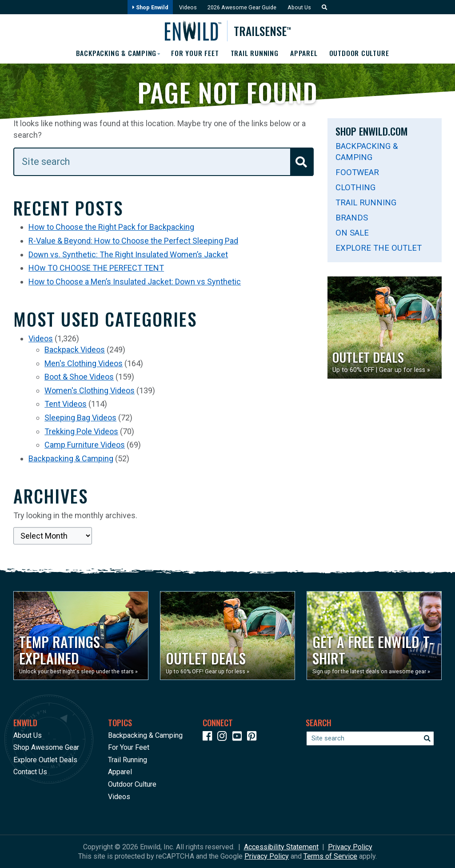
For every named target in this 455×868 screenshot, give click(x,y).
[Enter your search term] (164, 162)
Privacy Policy (350, 847)
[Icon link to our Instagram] (224, 738)
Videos (187, 7)
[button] (323, 7)
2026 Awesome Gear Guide (242, 7)
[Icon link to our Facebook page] (209, 738)
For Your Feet (195, 53)
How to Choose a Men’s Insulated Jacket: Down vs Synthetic (135, 282)
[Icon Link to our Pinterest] (254, 738)
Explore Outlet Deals (45, 760)
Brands (352, 218)
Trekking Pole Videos (81, 431)
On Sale (352, 233)
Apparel (305, 53)
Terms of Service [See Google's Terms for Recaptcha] (330, 856)
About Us (300, 7)
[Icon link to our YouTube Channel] (239, 738)
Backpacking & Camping (71, 458)
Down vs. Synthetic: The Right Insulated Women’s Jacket (128, 254)
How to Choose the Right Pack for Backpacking (111, 227)
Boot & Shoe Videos (79, 377)
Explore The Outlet (379, 248)
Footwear (357, 172)
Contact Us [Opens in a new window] (30, 772)
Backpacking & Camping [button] (114, 53)
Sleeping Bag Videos (80, 418)
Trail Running (255, 53)
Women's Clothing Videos (90, 390)
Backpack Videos (75, 350)
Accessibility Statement (281, 847)
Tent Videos (66, 404)
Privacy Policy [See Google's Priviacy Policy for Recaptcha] (267, 856)
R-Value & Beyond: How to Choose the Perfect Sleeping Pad (133, 241)
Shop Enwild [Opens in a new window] (149, 7)
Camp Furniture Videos (85, 445)
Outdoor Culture (361, 53)
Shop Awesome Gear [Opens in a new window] (46, 747)
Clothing (355, 187)
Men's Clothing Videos (84, 363)
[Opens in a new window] (81, 636)
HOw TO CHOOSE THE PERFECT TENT (96, 268)
